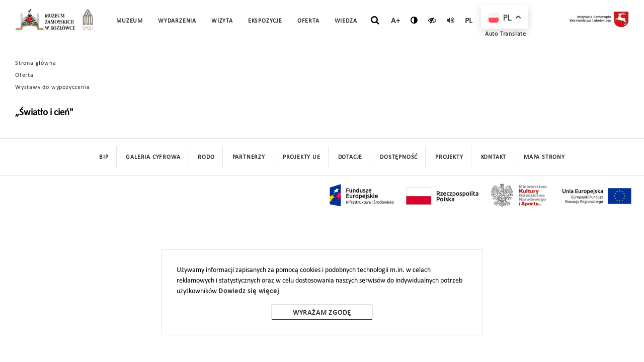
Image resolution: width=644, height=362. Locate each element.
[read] (451, 20)
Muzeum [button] (130, 21)
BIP (104, 157)
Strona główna (35, 63)
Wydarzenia (177, 21)
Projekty (449, 157)
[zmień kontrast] (414, 20)
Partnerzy (249, 157)
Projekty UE (302, 157)
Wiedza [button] (346, 21)
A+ (396, 21)
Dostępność (399, 157)
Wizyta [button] (222, 21)
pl (469, 21)
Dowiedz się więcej (249, 291)
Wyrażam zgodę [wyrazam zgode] (322, 313)
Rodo (206, 157)
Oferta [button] (308, 21)
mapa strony (544, 157)
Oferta (24, 75)
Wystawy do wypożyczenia (52, 87)
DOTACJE (350, 157)
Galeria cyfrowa (153, 157)
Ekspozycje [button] (265, 21)
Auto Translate (506, 34)
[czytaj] (432, 20)
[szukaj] (375, 21)
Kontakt (494, 157)
